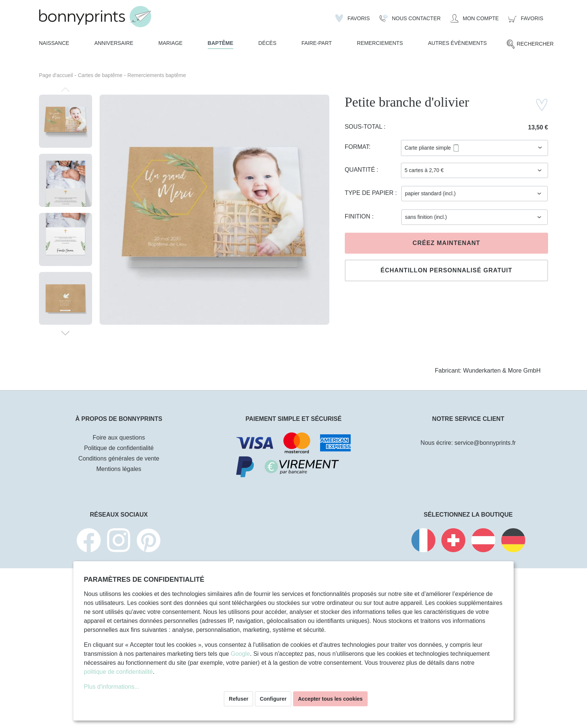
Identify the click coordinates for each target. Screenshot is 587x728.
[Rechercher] (530, 44)
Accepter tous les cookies (330, 699)
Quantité (361, 170)
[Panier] (526, 18)
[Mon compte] (475, 18)
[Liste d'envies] (352, 18)
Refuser (238, 699)
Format (357, 147)
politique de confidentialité (118, 672)
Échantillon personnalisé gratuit (446, 270)
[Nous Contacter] (410, 18)
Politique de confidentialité (119, 448)
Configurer (273, 699)
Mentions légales (119, 469)
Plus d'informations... (112, 687)
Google (240, 654)
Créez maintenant (446, 243)
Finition (358, 216)
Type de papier (370, 193)
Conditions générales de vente (119, 458)
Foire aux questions (119, 438)
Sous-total (364, 127)
